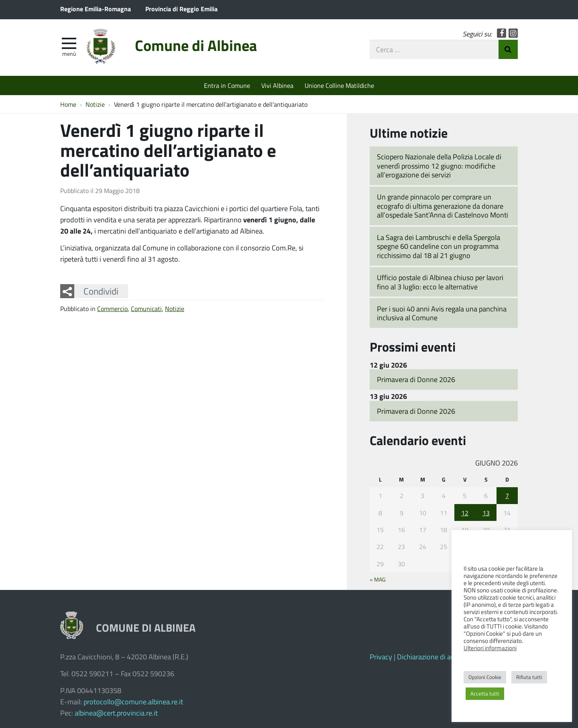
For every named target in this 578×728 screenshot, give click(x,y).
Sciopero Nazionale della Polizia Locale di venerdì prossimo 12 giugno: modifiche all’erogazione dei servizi (439, 166)
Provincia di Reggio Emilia (181, 9)
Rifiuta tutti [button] (529, 677)
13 (486, 513)
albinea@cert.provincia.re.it (116, 713)
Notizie (175, 308)
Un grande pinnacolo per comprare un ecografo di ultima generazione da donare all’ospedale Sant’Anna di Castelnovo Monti (443, 206)
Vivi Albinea (277, 85)
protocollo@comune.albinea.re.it (133, 702)
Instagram (513, 33)
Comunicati (146, 308)
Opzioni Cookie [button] (485, 677)
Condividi (101, 291)
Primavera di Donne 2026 (416, 379)
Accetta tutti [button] (485, 693)
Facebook (502, 33)
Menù (69, 53)
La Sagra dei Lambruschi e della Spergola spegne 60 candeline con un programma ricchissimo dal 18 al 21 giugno (439, 246)
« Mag (378, 579)
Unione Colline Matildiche (339, 85)
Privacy (381, 657)
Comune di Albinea (196, 45)
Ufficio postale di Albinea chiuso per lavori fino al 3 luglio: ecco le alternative (440, 282)
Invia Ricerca (508, 49)
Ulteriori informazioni (490, 648)
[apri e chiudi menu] (69, 43)
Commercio (112, 308)
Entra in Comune (227, 85)
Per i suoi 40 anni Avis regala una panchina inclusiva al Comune (442, 313)
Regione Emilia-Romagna (96, 9)
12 (465, 513)
